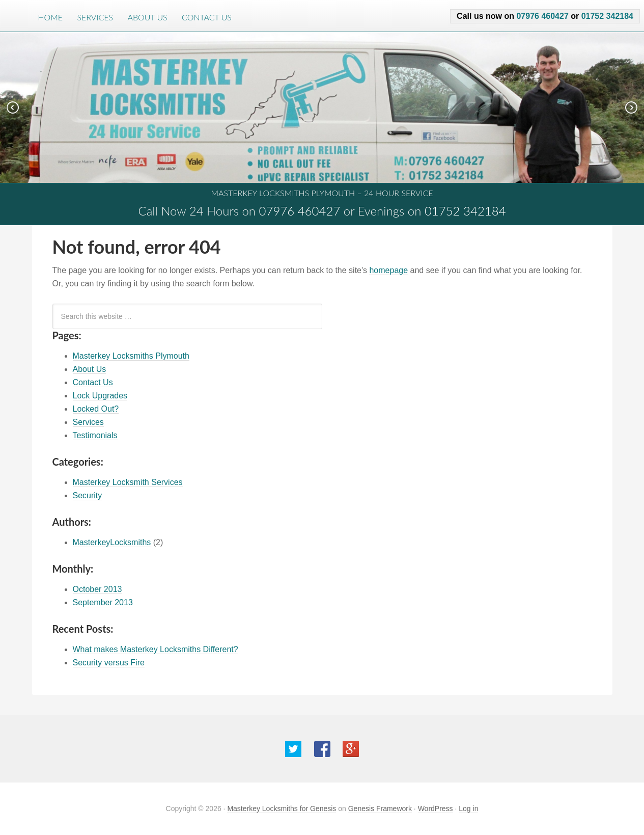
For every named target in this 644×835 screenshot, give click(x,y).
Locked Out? (96, 409)
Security (88, 495)
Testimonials (95, 435)
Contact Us (207, 17)
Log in (468, 809)
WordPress (436, 809)
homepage (388, 270)
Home (51, 17)
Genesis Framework (380, 809)
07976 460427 (542, 16)
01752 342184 (607, 16)
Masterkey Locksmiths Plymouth (131, 356)
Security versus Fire (109, 663)
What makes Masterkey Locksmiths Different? (156, 649)
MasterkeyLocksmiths (112, 542)
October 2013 (97, 589)
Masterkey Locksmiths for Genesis (282, 809)
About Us (147, 17)
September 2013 (103, 602)
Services (95, 17)
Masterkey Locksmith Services (128, 482)
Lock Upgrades (100, 396)
